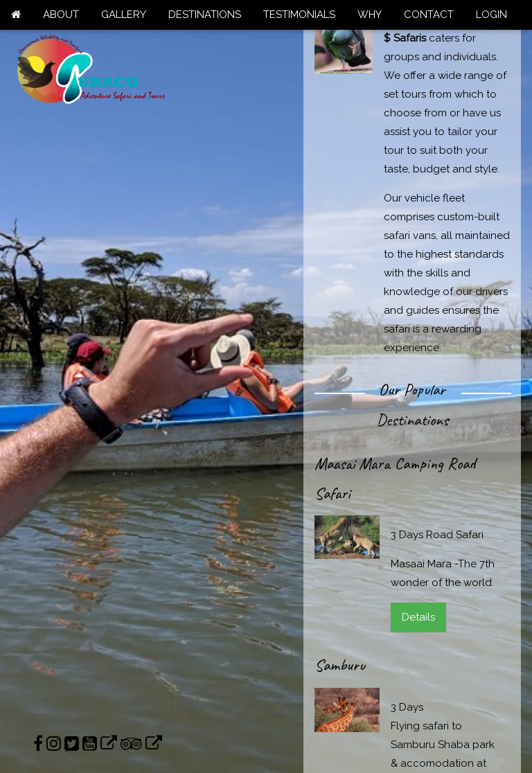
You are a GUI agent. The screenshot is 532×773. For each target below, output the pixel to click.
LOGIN (491, 15)
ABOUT (61, 15)
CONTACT (429, 15)
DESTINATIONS (205, 15)
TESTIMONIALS (299, 15)
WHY (370, 15)
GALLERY (124, 15)
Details (418, 617)
